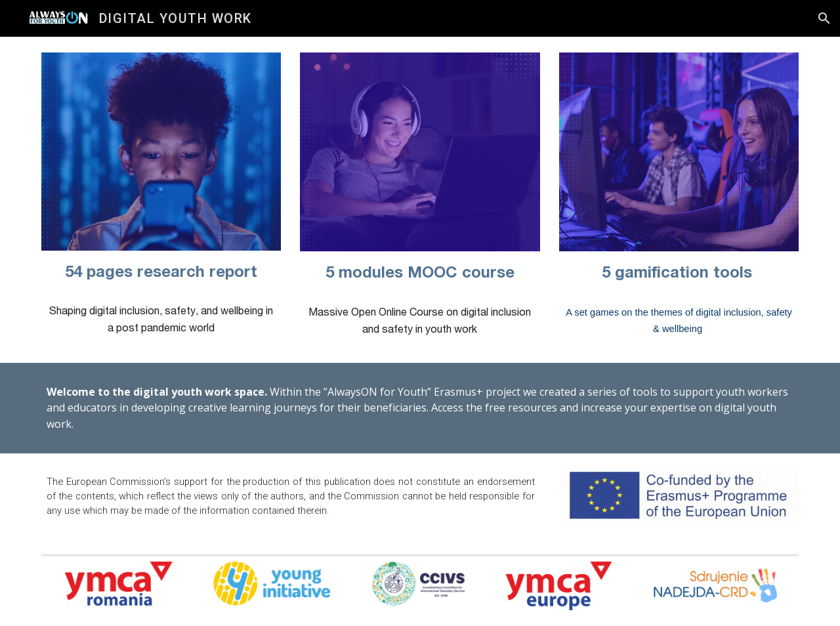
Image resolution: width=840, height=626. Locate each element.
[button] (824, 18)
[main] (161, 272)
